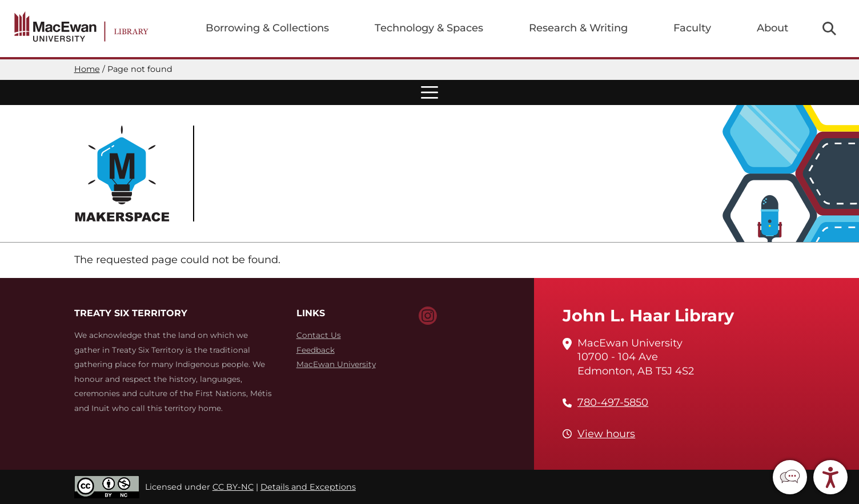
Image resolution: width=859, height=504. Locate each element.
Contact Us (319, 335)
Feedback (316, 350)
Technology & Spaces (429, 28)
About (772, 28)
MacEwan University (336, 364)
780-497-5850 (613, 402)
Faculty (692, 28)
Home (87, 69)
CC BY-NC (233, 487)
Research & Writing (578, 28)
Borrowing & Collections (267, 28)
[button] (790, 477)
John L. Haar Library (648, 315)
